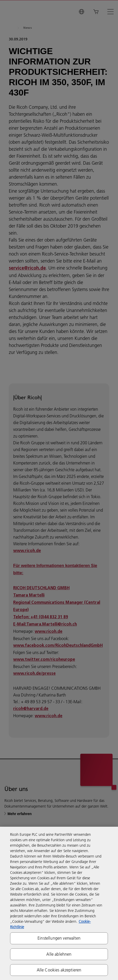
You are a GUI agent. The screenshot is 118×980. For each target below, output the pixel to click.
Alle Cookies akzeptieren (59, 970)
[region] (59, 903)
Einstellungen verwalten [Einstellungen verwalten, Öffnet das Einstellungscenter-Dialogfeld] (59, 938)
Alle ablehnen (59, 954)
